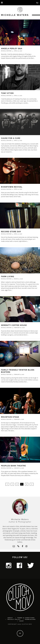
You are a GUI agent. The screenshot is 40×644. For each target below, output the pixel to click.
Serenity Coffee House (14, 325)
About (10, 618)
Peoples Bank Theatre (13, 466)
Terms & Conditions (26, 618)
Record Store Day (11, 232)
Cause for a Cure (11, 138)
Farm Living (8, 277)
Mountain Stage (10, 417)
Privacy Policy (14, 619)
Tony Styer (7, 93)
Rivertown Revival (12, 187)
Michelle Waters (6, 51)
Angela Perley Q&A (12, 49)
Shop (22, 621)
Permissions (30, 619)
